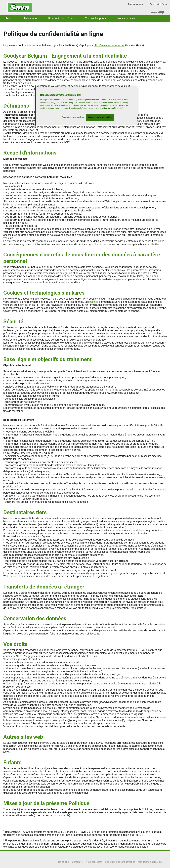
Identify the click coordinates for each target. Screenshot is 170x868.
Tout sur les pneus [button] (96, 19)
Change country (136, 4)
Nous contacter (126, 19)
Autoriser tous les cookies (100, 117)
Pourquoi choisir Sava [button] (61, 19)
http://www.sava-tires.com (109, 45)
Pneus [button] (9, 19)
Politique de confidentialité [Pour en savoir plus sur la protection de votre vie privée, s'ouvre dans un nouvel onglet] (112, 108)
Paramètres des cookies (73, 117)
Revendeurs (31, 19)
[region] (86, 106)
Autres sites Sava (158, 4)
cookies (94, 302)
